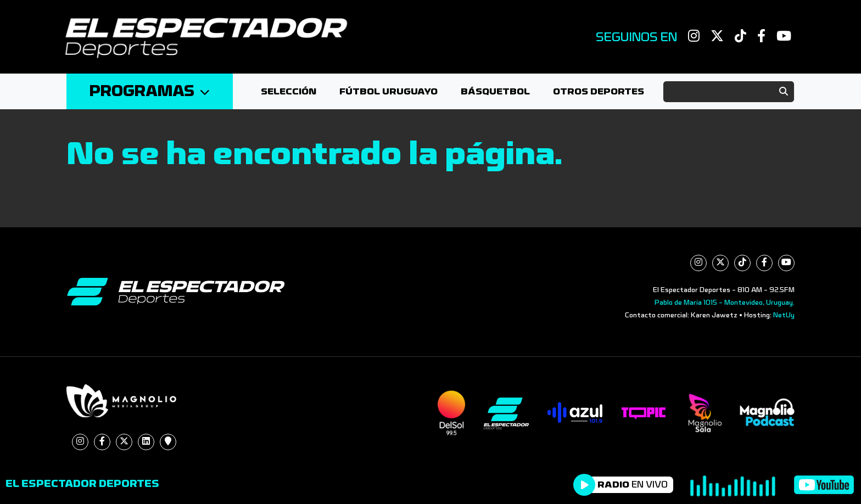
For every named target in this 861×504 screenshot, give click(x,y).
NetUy (784, 315)
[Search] (729, 92)
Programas (150, 91)
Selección (289, 91)
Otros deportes (599, 91)
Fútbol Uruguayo (388, 91)
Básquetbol (495, 91)
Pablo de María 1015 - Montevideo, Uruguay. (725, 303)
